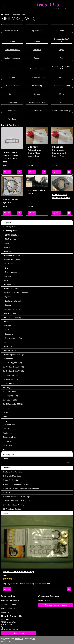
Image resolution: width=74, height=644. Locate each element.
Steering (12, 94)
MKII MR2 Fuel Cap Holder (37, 192)
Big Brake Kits (37, 31)
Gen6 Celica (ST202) (10, 375)
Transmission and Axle (37, 102)
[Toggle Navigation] (4, 6)
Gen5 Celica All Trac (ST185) (13, 371)
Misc (5, 449)
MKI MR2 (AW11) (9, 227)
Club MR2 (7, 429)
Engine (62, 50)
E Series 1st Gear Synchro (11, 201)
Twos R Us (19, 639)
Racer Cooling (37, 86)
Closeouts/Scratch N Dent (14, 256)
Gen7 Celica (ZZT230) (11, 379)
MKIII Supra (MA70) (10, 396)
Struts (62, 94)
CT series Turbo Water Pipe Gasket (61, 196)
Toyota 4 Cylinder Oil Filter (15, 505)
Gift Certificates (9, 425)
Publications (8, 433)
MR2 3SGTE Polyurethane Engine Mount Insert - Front (59, 151)
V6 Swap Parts (37, 111)
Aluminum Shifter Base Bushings (17, 497)
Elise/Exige (7, 388)
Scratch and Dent (9, 437)
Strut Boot (9, 493)
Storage (37, 94)
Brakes (12, 41)
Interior (62, 77)
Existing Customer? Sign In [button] (55, 605)
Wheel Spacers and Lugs (62, 111)
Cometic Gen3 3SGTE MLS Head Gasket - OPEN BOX (11, 157)
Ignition (12, 77)
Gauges (12, 69)
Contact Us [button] (19, 633)
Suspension (12, 102)
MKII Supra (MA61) (10, 392)
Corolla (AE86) (8, 383)
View (7, 172)
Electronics (37, 50)
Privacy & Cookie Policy (10, 600)
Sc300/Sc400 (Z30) (10, 400)
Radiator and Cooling (62, 86)
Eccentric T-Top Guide (13, 476)
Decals (5, 412)
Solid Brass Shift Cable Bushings (17, 484)
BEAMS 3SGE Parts (12, 31)
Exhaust (37, 58)
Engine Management (12, 58)
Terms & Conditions (9, 604)
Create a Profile (44, 600)
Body (62, 31)
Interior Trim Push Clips (14, 472)
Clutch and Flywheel (12, 50)
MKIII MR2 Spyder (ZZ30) (12, 363)
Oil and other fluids (12, 86)
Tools (5, 416)
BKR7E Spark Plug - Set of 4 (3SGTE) (18, 501)
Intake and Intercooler (37, 77)
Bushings (37, 41)
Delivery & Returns (8, 608)
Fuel (62, 58)
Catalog (8, 14)
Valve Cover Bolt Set (13, 509)
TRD (62, 102)
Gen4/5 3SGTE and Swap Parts (16, 293)
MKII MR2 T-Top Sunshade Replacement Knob (22, 488)
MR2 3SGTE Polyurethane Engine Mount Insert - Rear (34, 151)
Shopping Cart (8, 454)
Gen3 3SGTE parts (37, 69)
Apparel (6, 408)
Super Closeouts (9, 445)
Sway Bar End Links (12, 480)
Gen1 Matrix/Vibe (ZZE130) (13, 404)
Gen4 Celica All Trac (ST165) (13, 367)
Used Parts (12, 111)
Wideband (12, 119)
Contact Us (5, 612)
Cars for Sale (8, 441)
